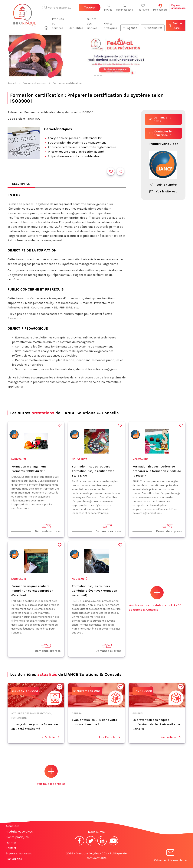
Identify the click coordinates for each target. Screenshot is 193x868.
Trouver (90, 7)
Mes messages (124, 7)
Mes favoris (143, 7)
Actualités (77, 28)
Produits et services (60, 23)
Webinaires (153, 28)
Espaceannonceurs (178, 7)
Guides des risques (93, 23)
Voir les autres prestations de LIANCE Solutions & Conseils (155, 599)
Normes (11, 843)
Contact (11, 848)
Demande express (48, 528)
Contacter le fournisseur (161, 133)
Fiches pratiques (110, 26)
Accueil (12, 83)
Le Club (108, 7)
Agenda (130, 28)
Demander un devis (161, 119)
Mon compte (160, 7)
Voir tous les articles (51, 775)
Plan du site (14, 859)
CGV (105, 854)
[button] (10, 56)
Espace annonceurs (19, 854)
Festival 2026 (176, 26)
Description (22, 184)
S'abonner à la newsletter (170, 856)
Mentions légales (87, 854)
